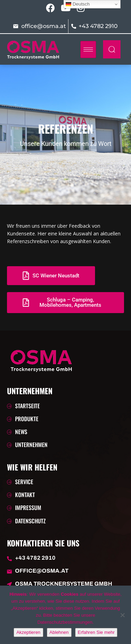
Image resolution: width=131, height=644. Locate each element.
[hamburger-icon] (88, 49)
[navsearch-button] (112, 49)
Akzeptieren (28, 632)
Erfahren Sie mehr (96, 632)
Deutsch (78, 4)
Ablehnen (59, 632)
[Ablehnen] (122, 615)
